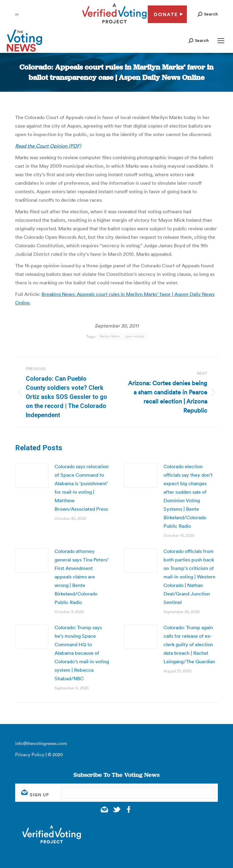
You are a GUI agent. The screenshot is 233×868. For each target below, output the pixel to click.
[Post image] (32, 476)
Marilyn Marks (110, 336)
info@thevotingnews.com (41, 743)
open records (135, 336)
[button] (208, 14)
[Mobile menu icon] (221, 41)
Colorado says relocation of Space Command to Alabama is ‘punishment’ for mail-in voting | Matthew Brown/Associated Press (82, 488)
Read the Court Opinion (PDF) (48, 146)
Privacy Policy (30, 755)
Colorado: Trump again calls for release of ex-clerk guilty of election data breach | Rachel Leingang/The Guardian (189, 644)
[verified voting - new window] (114, 24)
